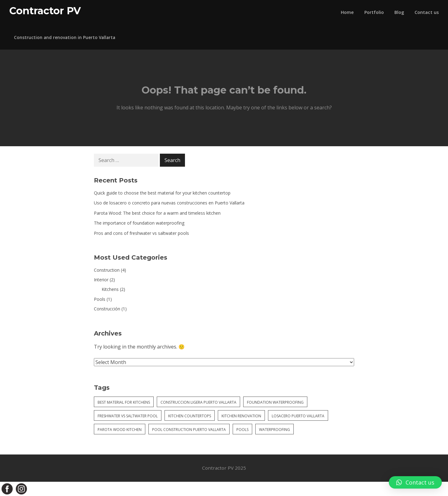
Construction (107, 270)
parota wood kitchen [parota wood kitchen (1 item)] (120, 430)
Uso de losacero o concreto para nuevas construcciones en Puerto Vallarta (169, 203)
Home (347, 12)
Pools (100, 299)
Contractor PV (45, 11)
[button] (415, 482)
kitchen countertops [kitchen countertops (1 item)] (190, 416)
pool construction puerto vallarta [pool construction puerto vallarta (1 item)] (189, 430)
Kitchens (110, 289)
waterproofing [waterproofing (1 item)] (275, 430)
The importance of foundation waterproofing (139, 223)
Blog (399, 12)
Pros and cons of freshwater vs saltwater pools (141, 233)
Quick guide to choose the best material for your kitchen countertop (162, 193)
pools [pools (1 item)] (242, 430)
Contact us (427, 12)
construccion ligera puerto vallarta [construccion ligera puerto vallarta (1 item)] (198, 402)
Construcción (107, 309)
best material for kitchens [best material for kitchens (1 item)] (124, 402)
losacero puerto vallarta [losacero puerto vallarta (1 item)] (298, 416)
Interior (101, 280)
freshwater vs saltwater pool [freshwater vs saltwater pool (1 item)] (128, 416)
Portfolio (374, 12)
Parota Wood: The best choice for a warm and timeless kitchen (157, 213)
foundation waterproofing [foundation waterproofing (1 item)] (275, 402)
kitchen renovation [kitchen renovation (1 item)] (241, 416)
